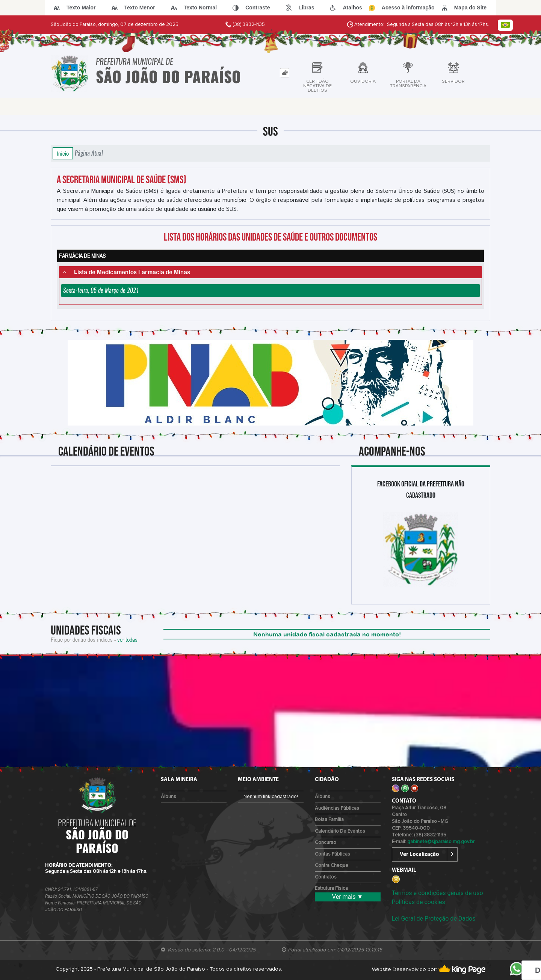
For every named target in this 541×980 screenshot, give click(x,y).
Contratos (326, 877)
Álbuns (168, 797)
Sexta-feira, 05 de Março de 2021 (101, 290)
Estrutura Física (331, 888)
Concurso (326, 843)
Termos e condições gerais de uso (437, 893)
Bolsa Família (329, 820)
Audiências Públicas (337, 808)
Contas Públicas (332, 854)
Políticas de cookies (419, 902)
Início (63, 153)
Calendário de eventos (340, 831)
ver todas (127, 639)
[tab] (285, 73)
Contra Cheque (332, 866)
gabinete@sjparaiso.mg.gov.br (441, 842)
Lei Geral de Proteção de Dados (434, 919)
